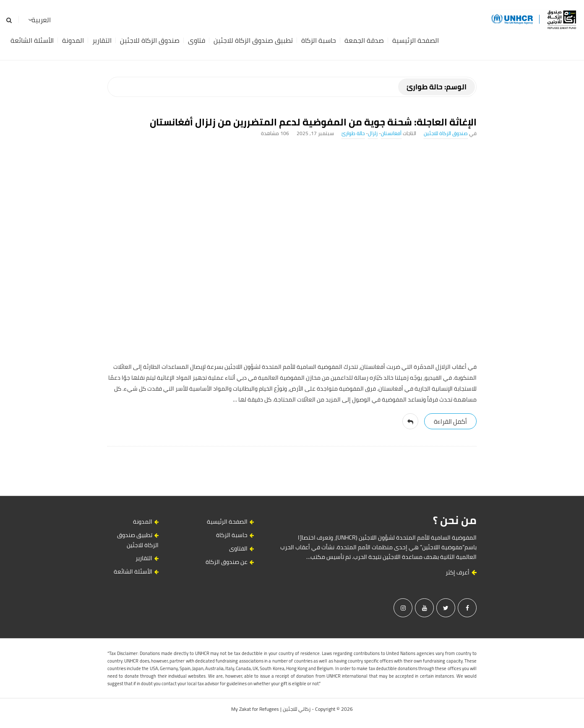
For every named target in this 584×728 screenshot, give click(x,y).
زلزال (373, 133)
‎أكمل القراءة (450, 421)
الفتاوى (238, 548)
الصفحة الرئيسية (416, 40)
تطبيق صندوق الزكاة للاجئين (253, 40)
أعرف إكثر (461, 572)
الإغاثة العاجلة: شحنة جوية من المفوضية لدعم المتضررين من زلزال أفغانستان (313, 122)
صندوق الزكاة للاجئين (150, 40)
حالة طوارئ (353, 133)
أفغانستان (391, 133)
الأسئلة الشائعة (32, 40)
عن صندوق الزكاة (227, 562)
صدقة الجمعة (364, 40)
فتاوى (197, 40)
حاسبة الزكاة (319, 40)
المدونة (73, 40)
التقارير (102, 40)
